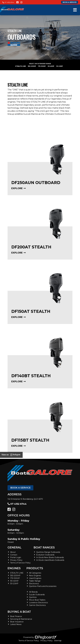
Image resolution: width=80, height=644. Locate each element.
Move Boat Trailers (37, 600)
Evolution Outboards (45, 555)
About (13, 552)
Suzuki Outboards (37, 595)
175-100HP (42, 66)
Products (35, 568)
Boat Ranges (44, 547)
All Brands (33, 592)
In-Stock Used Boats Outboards (50, 560)
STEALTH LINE (21, 66)
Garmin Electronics (37, 605)
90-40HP (51, 66)
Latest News (16, 624)
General (15, 547)
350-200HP (32, 66)
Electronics (34, 584)
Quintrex (33, 597)
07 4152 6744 (8, 2)
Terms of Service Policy (20, 563)
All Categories (35, 573)
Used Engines (35, 578)
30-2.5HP (59, 66)
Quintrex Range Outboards (48, 552)
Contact (14, 555)
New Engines (35, 576)
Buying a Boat (19, 612)
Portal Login (16, 557)
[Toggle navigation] (75, 10)
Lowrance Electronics (38, 603)
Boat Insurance (17, 622)
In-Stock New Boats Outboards (50, 557)
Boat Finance (16, 616)
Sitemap (58, 641)
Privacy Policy (16, 560)
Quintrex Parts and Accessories (43, 586)
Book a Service (20, 488)
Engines (14, 568)
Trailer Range (35, 581)
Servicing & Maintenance (21, 619)
